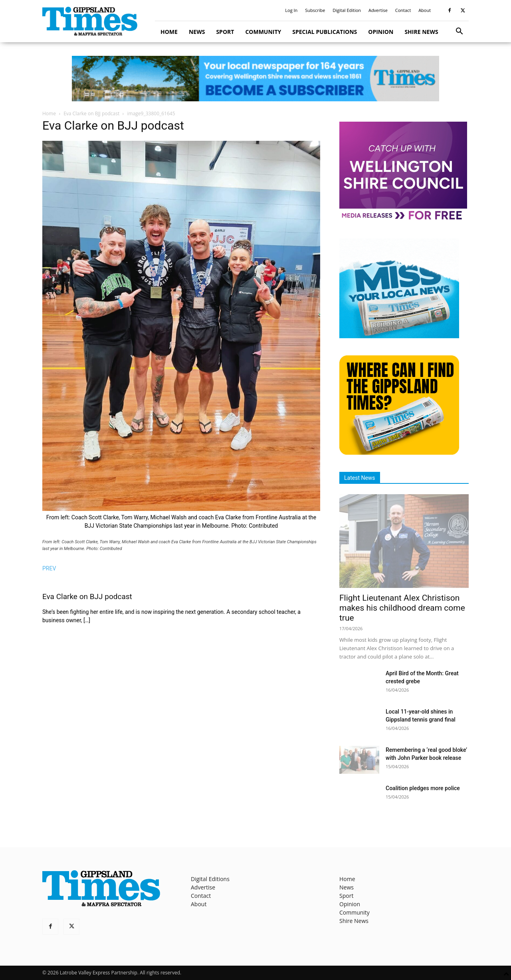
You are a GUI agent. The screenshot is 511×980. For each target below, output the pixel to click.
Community (263, 32)
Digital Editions (210, 879)
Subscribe (315, 10)
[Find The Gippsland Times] (399, 453)
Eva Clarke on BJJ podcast (91, 113)
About (425, 10)
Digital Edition (347, 10)
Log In (291, 10)
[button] (459, 32)
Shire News (421, 32)
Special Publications (325, 32)
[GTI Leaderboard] (255, 79)
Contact (403, 10)
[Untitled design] (399, 336)
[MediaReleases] (403, 219)
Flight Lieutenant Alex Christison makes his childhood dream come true (402, 608)
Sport (225, 32)
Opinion (381, 32)
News (197, 32)
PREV (49, 568)
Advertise (378, 10)
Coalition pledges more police (423, 788)
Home (169, 32)
